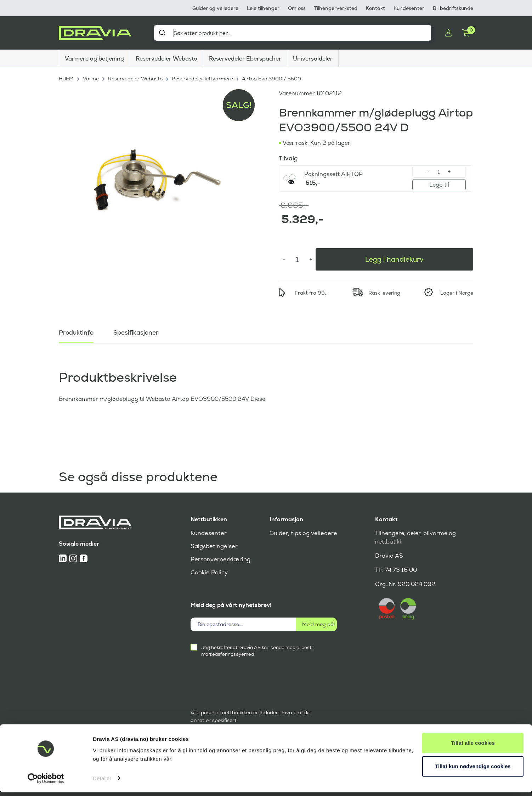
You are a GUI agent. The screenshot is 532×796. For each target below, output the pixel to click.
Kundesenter (409, 8)
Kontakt (375, 8)
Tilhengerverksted (336, 8)
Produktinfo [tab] (77, 331)
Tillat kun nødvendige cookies (473, 770)
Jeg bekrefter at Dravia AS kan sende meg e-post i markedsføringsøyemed (257, 651)
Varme (91, 78)
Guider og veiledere (215, 8)
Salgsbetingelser (213, 546)
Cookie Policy (209, 572)
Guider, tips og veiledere (302, 533)
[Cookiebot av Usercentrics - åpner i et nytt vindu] (46, 782)
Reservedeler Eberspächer (245, 59)
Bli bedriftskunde (453, 8)
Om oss (297, 8)
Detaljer (102, 782)
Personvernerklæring (220, 559)
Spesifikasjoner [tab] (138, 331)
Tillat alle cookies (473, 747)
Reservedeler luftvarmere (203, 78)
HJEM (66, 78)
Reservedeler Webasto (166, 59)
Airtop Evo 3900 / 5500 (272, 78)
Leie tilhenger (263, 8)
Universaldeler (313, 59)
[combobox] (293, 33)
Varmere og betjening (94, 59)
